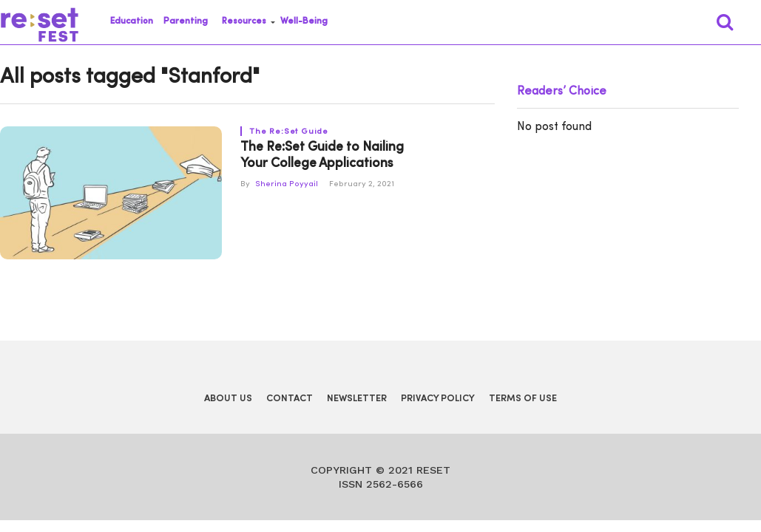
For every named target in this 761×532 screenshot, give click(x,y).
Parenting (186, 21)
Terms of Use (523, 399)
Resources (244, 21)
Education (132, 21)
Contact (290, 399)
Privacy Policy (438, 399)
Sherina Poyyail (287, 184)
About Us (228, 399)
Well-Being (304, 21)
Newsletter (357, 399)
